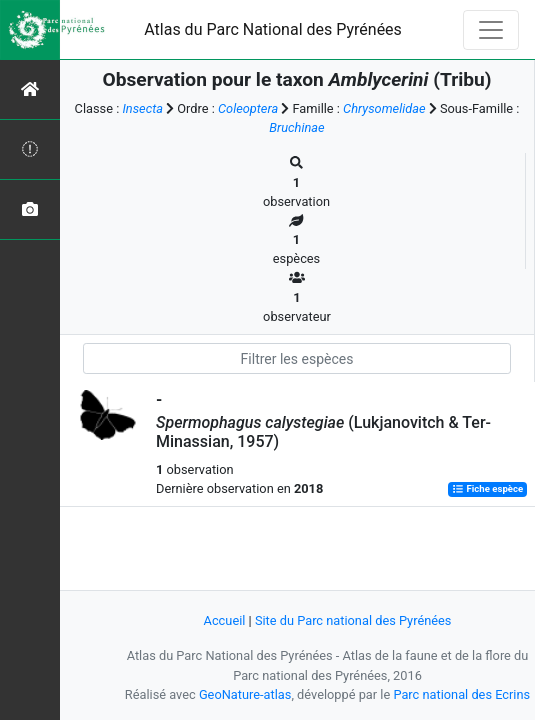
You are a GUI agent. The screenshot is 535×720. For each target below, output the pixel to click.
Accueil (225, 620)
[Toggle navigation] (491, 30)
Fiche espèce (487, 489)
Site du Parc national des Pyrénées (353, 620)
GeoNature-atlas (245, 694)
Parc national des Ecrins (461, 694)
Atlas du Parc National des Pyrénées (273, 29)
